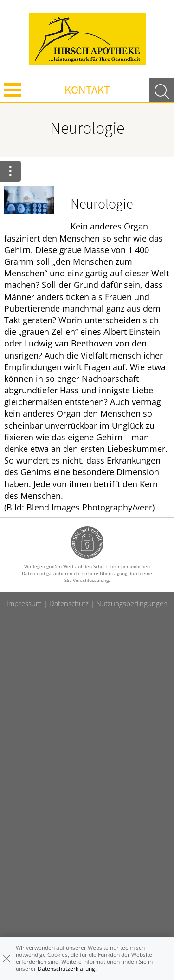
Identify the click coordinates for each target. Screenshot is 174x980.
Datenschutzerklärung (66, 969)
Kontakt (87, 90)
